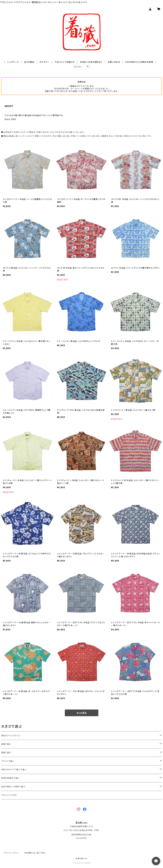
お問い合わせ (114, 62)
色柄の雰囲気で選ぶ (10, 778)
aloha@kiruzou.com (82, 834)
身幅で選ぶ (6, 744)
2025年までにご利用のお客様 (139, 62)
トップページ (13, 62)
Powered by (82, 863)
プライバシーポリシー (12, 853)
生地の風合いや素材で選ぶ (13, 787)
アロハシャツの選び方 (65, 62)
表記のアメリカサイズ (11, 736)
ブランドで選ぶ (8, 761)
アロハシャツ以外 (9, 795)
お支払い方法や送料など (91, 62)
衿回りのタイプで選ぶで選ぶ (14, 770)
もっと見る (82, 713)
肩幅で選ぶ (6, 753)
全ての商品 (29, 62)
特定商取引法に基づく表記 (35, 853)
